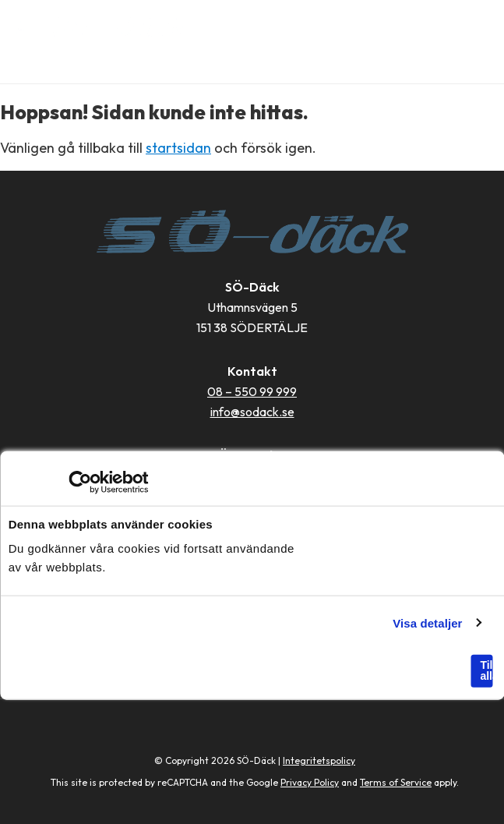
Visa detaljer (427, 622)
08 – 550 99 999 (252, 391)
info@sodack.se (252, 412)
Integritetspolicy (319, 760)
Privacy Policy (310, 782)
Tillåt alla (486, 670)
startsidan (178, 148)
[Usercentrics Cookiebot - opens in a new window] (80, 483)
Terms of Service (396, 782)
